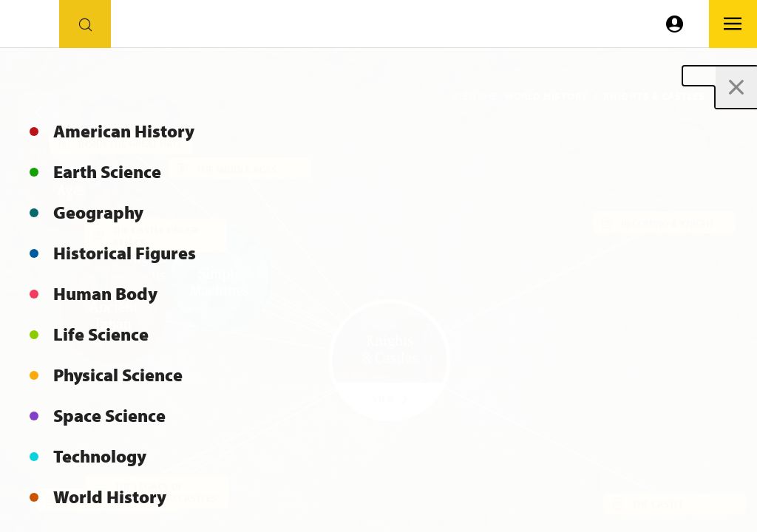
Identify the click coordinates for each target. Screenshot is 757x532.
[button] (737, 97)
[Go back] (38, 112)
